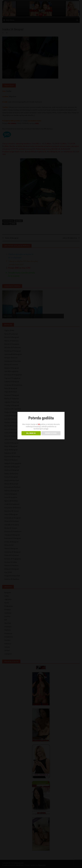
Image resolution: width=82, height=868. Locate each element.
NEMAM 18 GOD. (51, 433)
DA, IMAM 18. (31, 433)
